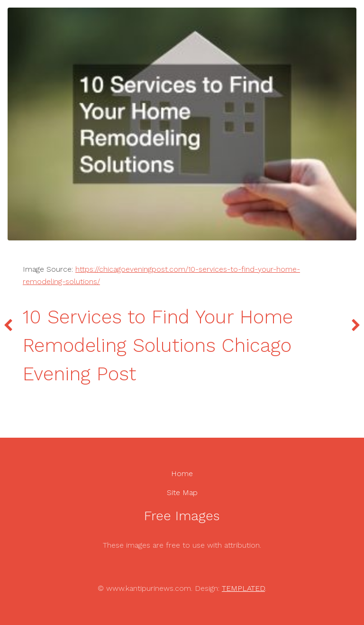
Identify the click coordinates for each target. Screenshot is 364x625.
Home (182, 473)
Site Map (182, 492)
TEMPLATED (243, 588)
